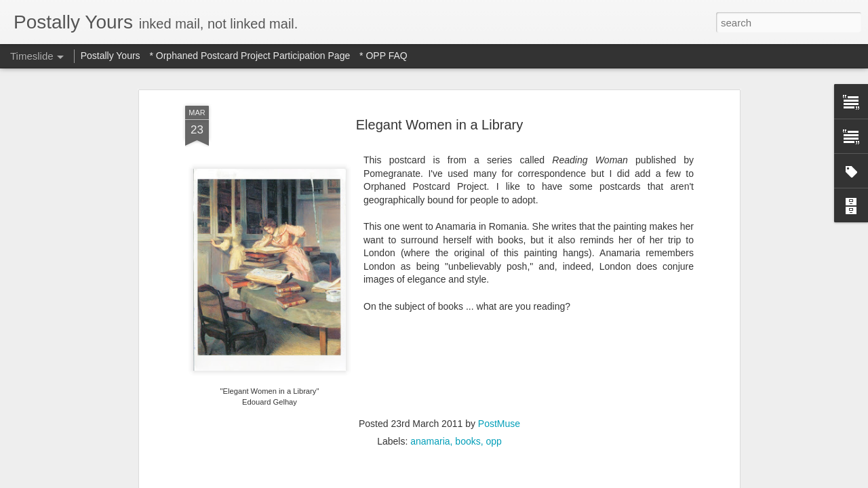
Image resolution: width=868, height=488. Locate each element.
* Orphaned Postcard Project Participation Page (250, 56)
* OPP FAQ (383, 56)
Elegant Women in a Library (439, 125)
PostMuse (499, 424)
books (468, 441)
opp (493, 441)
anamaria (430, 441)
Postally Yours (111, 56)
